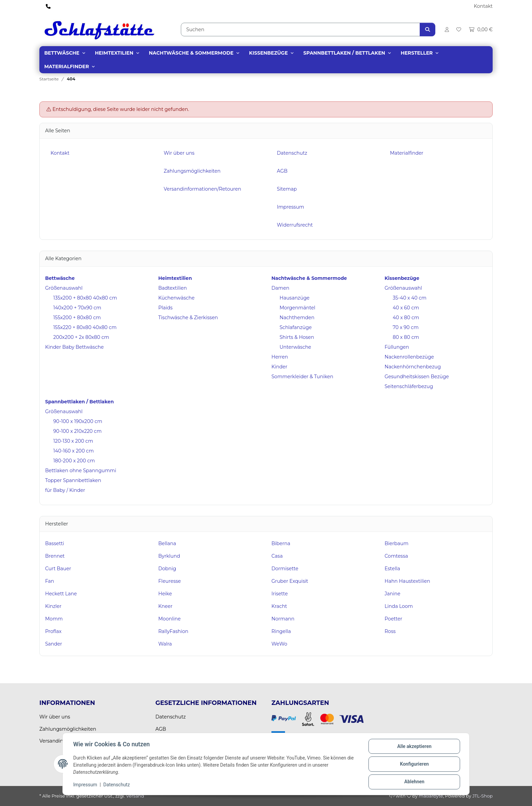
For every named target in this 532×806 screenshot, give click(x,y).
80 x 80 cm (406, 337)
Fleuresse (170, 581)
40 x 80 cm (406, 318)
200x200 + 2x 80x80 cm (81, 337)
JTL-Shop (482, 796)
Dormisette (285, 569)
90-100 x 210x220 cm (78, 431)
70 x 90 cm (406, 327)
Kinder (279, 367)
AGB (282, 171)
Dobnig (167, 569)
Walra (165, 644)
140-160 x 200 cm (73, 451)
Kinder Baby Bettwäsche (74, 347)
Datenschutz (117, 785)
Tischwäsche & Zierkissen (188, 318)
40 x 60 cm (406, 308)
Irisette (280, 594)
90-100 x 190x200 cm (78, 421)
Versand (135, 796)
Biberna (281, 543)
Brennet (55, 556)
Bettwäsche (62, 53)
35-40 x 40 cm (410, 298)
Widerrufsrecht (295, 225)
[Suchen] (300, 30)
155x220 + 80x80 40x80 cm (85, 327)
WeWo (279, 644)
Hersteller (417, 53)
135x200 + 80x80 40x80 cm (85, 298)
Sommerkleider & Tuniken (302, 377)
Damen (280, 288)
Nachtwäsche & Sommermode (191, 53)
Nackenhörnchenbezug (413, 367)
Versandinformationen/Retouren (203, 189)
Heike (165, 594)
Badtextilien (173, 288)
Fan (50, 581)
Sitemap (287, 189)
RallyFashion (174, 631)
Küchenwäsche (177, 298)
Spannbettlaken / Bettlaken (344, 53)
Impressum (85, 785)
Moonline (170, 619)
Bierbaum (397, 543)
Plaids (166, 308)
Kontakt (483, 6)
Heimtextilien (114, 53)
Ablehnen (414, 782)
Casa (277, 556)
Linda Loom (399, 606)
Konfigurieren (414, 764)
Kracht (279, 606)
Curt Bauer (58, 569)
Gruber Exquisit (290, 581)
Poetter (394, 619)
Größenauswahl (64, 288)
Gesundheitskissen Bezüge (417, 377)
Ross (390, 631)
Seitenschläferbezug (409, 386)
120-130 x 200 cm (73, 441)
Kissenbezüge (268, 53)
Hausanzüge (294, 298)
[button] (446, 29)
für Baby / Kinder (65, 490)
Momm (54, 619)
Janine (393, 594)
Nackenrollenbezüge (410, 357)
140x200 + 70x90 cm (77, 308)
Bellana (167, 543)
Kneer (166, 606)
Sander (54, 644)
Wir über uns (179, 153)
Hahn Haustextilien (407, 581)
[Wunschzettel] (459, 29)
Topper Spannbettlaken (73, 480)
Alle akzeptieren (414, 747)
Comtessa (396, 556)
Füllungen (397, 347)
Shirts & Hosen (297, 337)
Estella (393, 569)
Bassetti (55, 543)
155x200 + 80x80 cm (77, 318)
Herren (280, 357)
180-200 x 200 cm (74, 461)
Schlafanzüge (296, 327)
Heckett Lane (61, 594)
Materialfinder (66, 66)
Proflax (53, 631)
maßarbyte (431, 796)
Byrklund (169, 556)
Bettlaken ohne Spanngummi (81, 471)
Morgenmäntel (297, 308)
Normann (283, 619)
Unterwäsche (295, 347)
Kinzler (53, 606)
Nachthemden (297, 318)
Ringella (281, 631)
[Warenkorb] (479, 29)
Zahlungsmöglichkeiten (192, 171)
